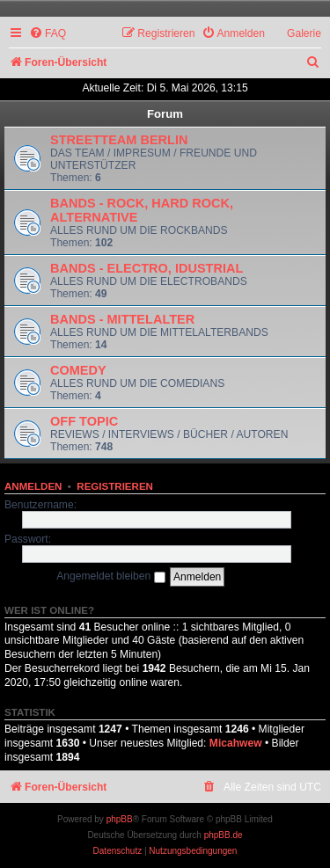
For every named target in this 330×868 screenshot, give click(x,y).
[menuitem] (48, 34)
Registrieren (115, 486)
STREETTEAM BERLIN (119, 140)
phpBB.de (224, 835)
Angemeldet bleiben (110, 576)
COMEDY (78, 370)
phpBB (120, 819)
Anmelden (33, 486)
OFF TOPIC (84, 421)
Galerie (304, 33)
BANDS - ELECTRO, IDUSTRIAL (147, 268)
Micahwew (236, 743)
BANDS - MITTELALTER (122, 319)
